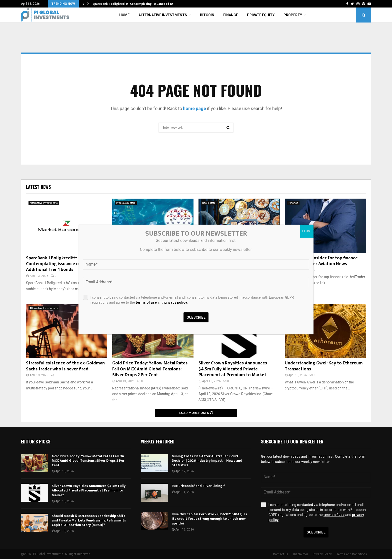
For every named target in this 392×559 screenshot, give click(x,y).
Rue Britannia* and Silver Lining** (198, 486)
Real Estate (209, 203)
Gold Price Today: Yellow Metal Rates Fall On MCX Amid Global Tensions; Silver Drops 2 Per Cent (150, 369)
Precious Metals (126, 203)
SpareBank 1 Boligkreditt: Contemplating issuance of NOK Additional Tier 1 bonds (58, 264)
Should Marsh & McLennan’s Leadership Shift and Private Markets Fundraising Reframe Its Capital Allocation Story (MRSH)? (89, 520)
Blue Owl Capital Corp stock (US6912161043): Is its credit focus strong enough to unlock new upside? (209, 519)
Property (293, 15)
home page (194, 108)
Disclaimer (300, 554)
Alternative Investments (163, 15)
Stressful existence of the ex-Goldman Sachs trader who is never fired (65, 366)
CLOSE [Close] (307, 231)
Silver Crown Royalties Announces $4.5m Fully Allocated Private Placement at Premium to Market (233, 369)
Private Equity (261, 15)
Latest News (38, 187)
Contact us (281, 554)
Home (124, 15)
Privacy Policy (322, 554)
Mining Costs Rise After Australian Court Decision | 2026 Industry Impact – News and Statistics (207, 461)
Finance (231, 15)
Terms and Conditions (352, 554)
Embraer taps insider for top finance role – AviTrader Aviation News (321, 261)
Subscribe (316, 532)
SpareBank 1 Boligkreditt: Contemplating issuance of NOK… (136, 4)
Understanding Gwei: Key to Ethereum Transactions (324, 366)
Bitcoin (207, 15)
